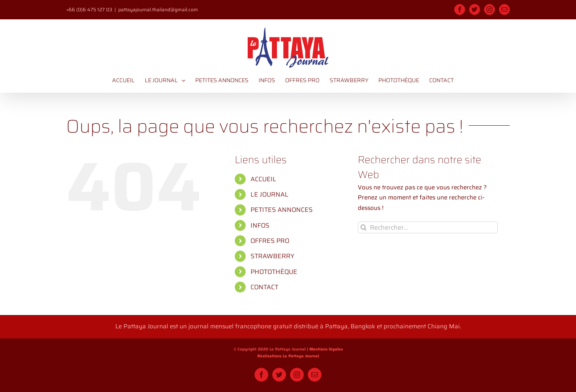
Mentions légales (326, 349)
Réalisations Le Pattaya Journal (288, 356)
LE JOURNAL (269, 194)
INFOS (260, 225)
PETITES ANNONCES (282, 210)
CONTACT (264, 287)
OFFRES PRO (270, 241)
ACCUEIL (263, 179)
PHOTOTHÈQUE (274, 272)
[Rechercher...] (428, 227)
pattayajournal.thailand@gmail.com (158, 9)
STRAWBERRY (272, 256)
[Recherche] (364, 227)
